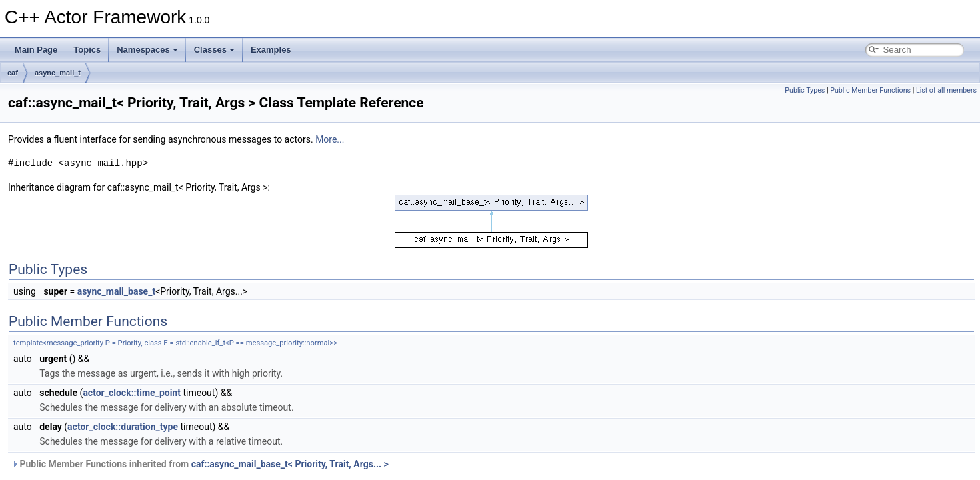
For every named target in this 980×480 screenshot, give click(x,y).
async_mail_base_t (116, 291)
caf (13, 73)
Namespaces (147, 50)
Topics (87, 50)
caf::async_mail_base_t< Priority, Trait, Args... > (290, 464)
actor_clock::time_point (132, 393)
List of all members (946, 90)
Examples (271, 50)
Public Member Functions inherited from (200, 464)
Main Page (36, 50)
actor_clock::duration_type (123, 427)
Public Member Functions (870, 90)
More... (330, 139)
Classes (214, 50)
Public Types (805, 90)
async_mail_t (58, 73)
